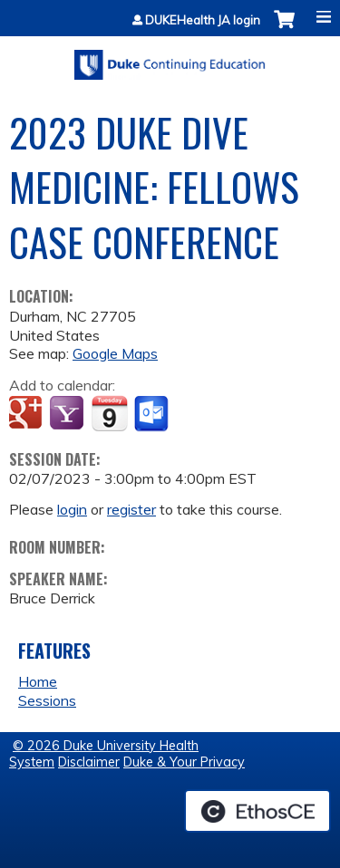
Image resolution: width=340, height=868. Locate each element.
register (131, 509)
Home (38, 681)
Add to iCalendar (109, 413)
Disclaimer (89, 762)
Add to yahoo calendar (68, 414)
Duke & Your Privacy (184, 762)
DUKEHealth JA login (203, 20)
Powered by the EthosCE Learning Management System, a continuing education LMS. (257, 811)
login (72, 509)
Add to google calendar (28, 414)
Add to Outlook (153, 414)
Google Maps (115, 353)
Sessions (47, 700)
